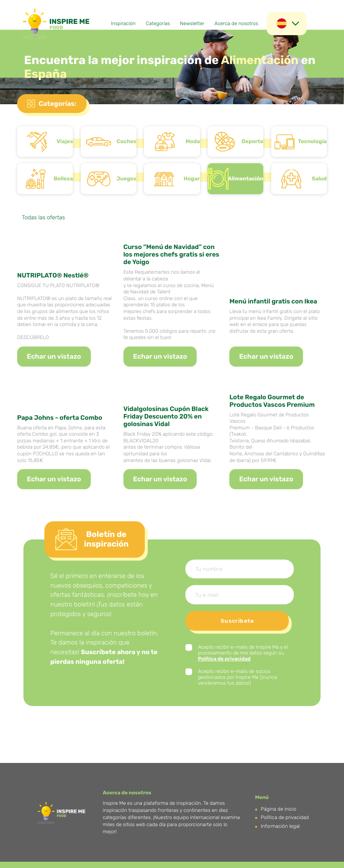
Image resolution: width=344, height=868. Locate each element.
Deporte (252, 142)
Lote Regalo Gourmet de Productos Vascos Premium (272, 401)
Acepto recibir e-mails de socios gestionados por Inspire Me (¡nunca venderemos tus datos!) (237, 677)
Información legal (280, 826)
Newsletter (192, 23)
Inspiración (123, 23)
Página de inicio (279, 809)
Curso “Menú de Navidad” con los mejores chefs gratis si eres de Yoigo (171, 254)
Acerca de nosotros (236, 23)
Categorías (158, 23)
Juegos (127, 179)
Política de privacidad (224, 659)
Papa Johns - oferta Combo (60, 418)
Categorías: (57, 104)
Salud (319, 179)
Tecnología (312, 142)
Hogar (192, 179)
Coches (127, 142)
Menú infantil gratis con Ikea (273, 301)
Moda (193, 142)
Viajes (65, 142)
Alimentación (246, 179)
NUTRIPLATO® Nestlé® (53, 275)
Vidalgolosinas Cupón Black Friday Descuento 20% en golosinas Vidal (166, 416)
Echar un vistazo (54, 356)
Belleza (63, 179)
